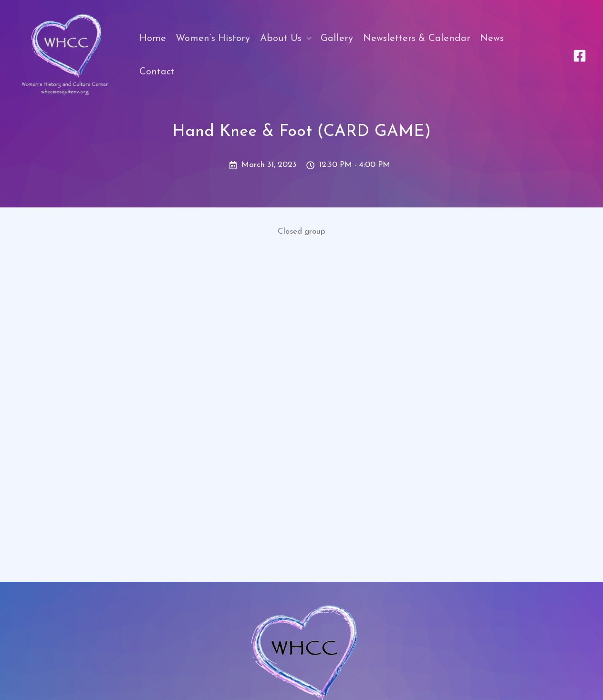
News (492, 39)
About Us (281, 39)
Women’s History (213, 39)
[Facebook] (580, 56)
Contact (157, 72)
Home (153, 39)
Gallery (337, 39)
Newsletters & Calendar (417, 39)
